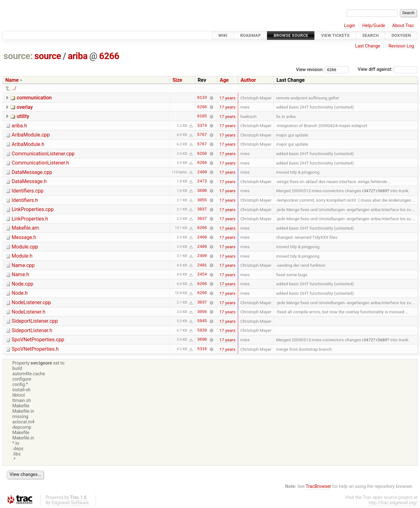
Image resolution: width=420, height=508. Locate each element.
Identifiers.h (25, 200)
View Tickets (335, 35)
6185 (202, 116)
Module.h (22, 256)
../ (14, 88)
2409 (202, 172)
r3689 (382, 191)
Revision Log (401, 46)
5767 (202, 135)
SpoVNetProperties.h (35, 349)
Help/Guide (374, 26)
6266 (109, 56)
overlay (25, 107)
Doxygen (401, 35)
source (48, 56)
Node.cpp (22, 284)
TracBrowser (319, 486)
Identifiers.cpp (28, 191)
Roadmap (251, 35)
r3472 (368, 191)
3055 (202, 200)
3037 (202, 209)
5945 (202, 321)
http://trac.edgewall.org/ (393, 503)
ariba (78, 56)
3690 (202, 191)
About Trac (403, 26)
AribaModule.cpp (31, 135)
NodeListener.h (28, 312)
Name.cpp (23, 265)
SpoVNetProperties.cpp (38, 340)
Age (224, 80)
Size (177, 80)
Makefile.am (25, 228)
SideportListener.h (32, 330)
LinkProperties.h (30, 219)
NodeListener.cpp (31, 302)
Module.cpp (25, 247)
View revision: (310, 69)
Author (248, 80)
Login (350, 26)
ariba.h (19, 126)
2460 (202, 237)
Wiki (223, 35)
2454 (202, 275)
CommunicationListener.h (40, 163)
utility (23, 116)
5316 (202, 349)
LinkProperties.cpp (33, 209)
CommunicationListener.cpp (43, 154)
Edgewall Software (70, 503)
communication (34, 98)
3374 (202, 126)
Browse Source (291, 35)
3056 (202, 312)
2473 (202, 181)
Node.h (20, 293)
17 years (227, 98)
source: (18, 56)
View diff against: (388, 69)
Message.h (24, 237)
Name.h (20, 274)
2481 (202, 265)
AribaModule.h (28, 144)
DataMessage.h (29, 181)
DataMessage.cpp (32, 172)
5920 (202, 330)
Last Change (367, 46)
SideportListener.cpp (35, 321)
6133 (202, 98)
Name (12, 80)
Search (370, 35)
